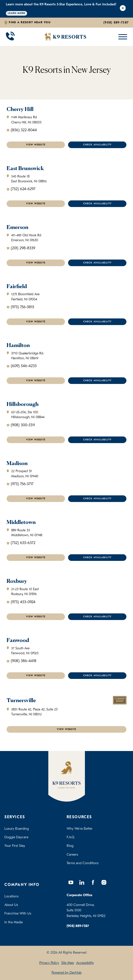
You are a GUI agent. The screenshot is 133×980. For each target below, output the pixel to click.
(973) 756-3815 (20, 307)
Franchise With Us (18, 914)
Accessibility (85, 963)
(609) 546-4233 (22, 366)
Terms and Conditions (83, 863)
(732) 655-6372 (21, 543)
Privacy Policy (49, 963)
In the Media (14, 922)
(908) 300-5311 (21, 425)
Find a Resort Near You (30, 22)
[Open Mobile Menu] (122, 37)
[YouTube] (71, 882)
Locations (11, 897)
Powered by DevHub (66, 973)
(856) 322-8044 (22, 130)
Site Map (68, 963)
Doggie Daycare (16, 837)
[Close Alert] (123, 9)
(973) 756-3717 (20, 484)
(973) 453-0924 (21, 602)
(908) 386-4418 (21, 661)
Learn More (16, 13)
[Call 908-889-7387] (10, 37)
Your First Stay (15, 846)
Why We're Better (80, 829)
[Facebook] (93, 882)
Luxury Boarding (17, 829)
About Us (11, 905)
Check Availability (97, 145)
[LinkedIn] (82, 882)
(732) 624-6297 (21, 189)
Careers (72, 855)
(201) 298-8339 (21, 248)
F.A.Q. (71, 837)
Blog (70, 846)
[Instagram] (104, 882)
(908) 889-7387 (116, 23)
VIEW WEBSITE (36, 145)
